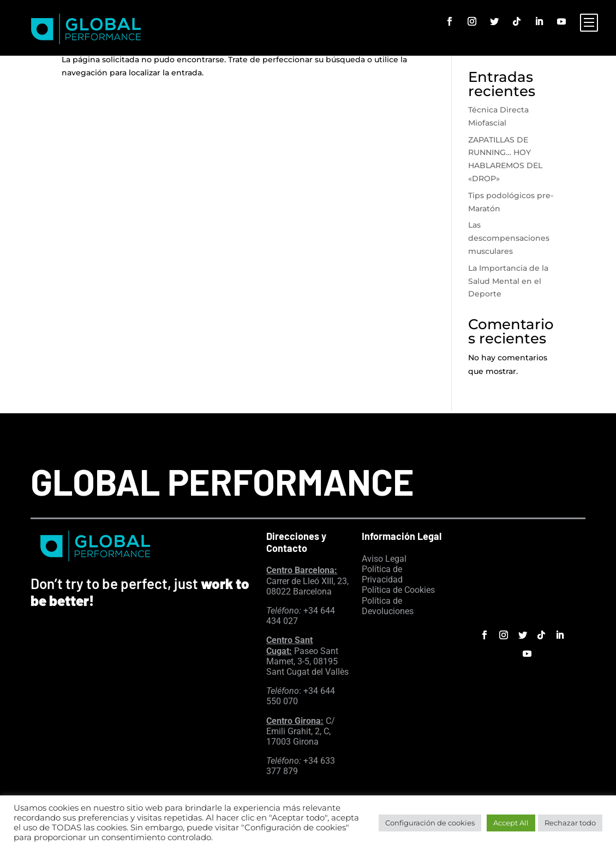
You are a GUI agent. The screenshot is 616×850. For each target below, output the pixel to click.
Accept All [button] (511, 823)
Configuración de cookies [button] (430, 823)
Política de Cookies (398, 590)
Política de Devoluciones (388, 606)
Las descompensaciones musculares (509, 238)
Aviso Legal (384, 559)
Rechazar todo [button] (570, 823)
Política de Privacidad (382, 574)
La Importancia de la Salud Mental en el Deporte (508, 281)
